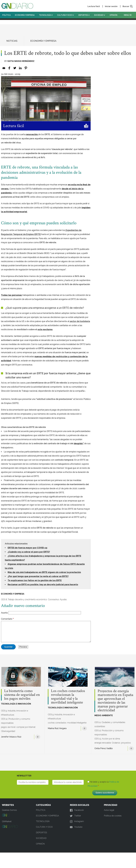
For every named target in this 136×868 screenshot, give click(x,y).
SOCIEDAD (100, 15)
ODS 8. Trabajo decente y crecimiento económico (24, 599)
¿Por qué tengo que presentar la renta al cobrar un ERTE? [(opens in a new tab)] (38, 576)
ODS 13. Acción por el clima (107, 739)
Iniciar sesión (111, 6)
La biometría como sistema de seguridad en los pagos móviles (22, 695)
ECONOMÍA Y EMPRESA (25, 15)
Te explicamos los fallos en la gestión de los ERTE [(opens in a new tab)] (35, 580)
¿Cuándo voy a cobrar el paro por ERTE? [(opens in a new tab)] (29, 552)
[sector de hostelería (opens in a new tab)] (80, 321)
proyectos (126, 743)
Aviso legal (109, 810)
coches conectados (57, 723)
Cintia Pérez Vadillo (104, 748)
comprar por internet (26, 727)
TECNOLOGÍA (46, 15)
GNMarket (7, 821)
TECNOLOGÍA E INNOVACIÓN (16, 704)
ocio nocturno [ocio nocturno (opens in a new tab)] (45, 329)
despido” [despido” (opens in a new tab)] (79, 444)
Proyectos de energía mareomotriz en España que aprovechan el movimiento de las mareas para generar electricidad (115, 701)
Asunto (4, 613)
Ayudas (63, 599)
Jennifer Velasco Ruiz (11, 737)
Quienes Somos (9, 810)
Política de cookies (113, 816)
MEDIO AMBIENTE (104, 715)
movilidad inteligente (77, 723)
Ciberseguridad (8, 731)
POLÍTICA (6, 15)
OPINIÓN (113, 15)
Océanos (116, 743)
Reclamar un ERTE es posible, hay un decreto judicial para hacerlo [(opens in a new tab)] (43, 585)
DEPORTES (84, 15)
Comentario (7, 619)
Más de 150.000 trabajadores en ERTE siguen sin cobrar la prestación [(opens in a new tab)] (44, 572)
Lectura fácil (94, 6)
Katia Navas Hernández (21, 61)
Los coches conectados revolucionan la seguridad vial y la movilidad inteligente (68, 697)
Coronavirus (53, 599)
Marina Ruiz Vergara (57, 728)
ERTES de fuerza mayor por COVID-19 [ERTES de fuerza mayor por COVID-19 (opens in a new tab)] (27, 548)
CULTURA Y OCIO (66, 15)
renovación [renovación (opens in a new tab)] (32, 134)
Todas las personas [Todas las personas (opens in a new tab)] (11, 295)
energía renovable (103, 743)
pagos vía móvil (8, 727)
